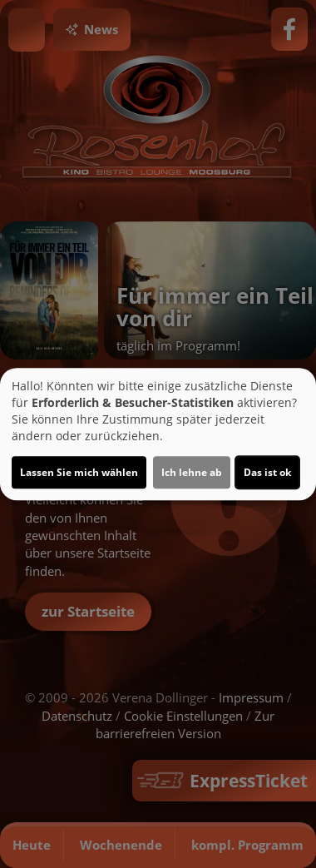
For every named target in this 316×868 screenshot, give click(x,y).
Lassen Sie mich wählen (79, 472)
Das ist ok (267, 472)
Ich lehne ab (192, 472)
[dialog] (158, 434)
